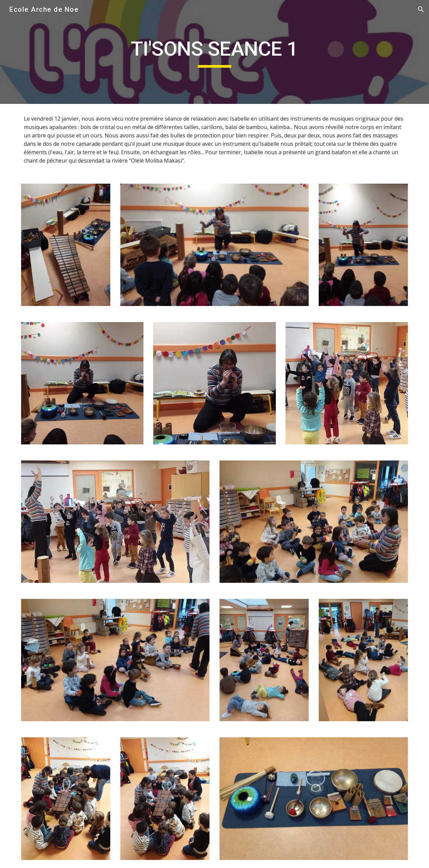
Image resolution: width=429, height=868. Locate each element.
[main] (214, 52)
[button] (421, 9)
